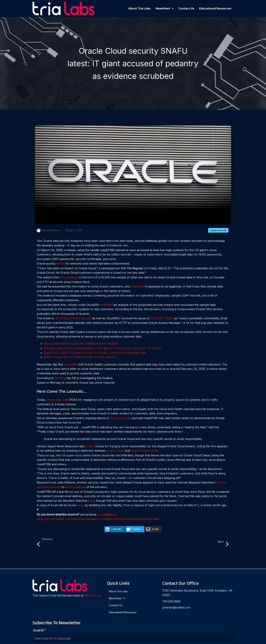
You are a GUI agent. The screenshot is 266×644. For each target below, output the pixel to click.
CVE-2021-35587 (162, 318)
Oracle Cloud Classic (144, 451)
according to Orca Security (73, 318)
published (107, 305)
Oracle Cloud (115, 451)
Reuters (60, 378)
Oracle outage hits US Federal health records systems (80, 357)
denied (61, 264)
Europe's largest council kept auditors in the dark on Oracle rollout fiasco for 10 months (102, 348)
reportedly (71, 365)
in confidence (107, 514)
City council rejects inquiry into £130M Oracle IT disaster (81, 344)
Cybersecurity (218, 230)
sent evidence (69, 277)
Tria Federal (44, 597)
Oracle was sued (57, 400)
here (91, 501)
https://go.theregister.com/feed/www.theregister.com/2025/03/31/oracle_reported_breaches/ (98, 519)
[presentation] (192, 611)
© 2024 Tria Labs (133, 640)
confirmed (138, 287)
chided (90, 446)
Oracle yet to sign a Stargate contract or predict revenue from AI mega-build (95, 353)
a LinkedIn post (120, 418)
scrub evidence (75, 487)
